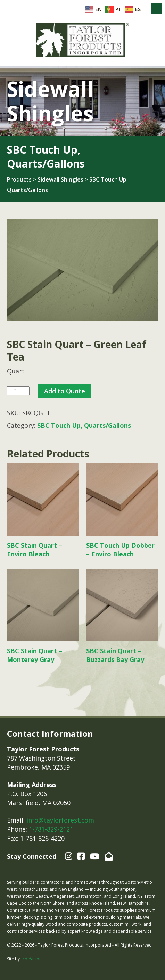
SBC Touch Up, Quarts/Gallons (84, 425)
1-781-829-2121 (51, 829)
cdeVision (32, 959)
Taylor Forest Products (83, 40)
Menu (156, 9)
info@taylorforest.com (60, 820)
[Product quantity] (18, 391)
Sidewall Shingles (60, 179)
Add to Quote (65, 391)
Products (19, 179)
